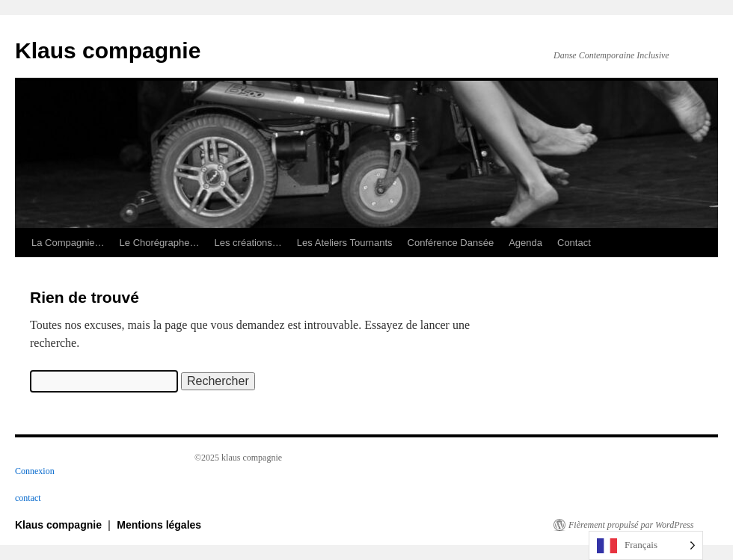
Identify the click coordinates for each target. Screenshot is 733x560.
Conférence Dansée (451, 243)
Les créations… (248, 243)
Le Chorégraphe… (160, 243)
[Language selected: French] (646, 545)
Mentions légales (159, 525)
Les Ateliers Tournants (345, 243)
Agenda (525, 243)
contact (28, 498)
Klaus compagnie (108, 50)
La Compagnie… (68, 243)
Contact (574, 243)
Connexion (35, 471)
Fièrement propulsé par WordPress (631, 525)
